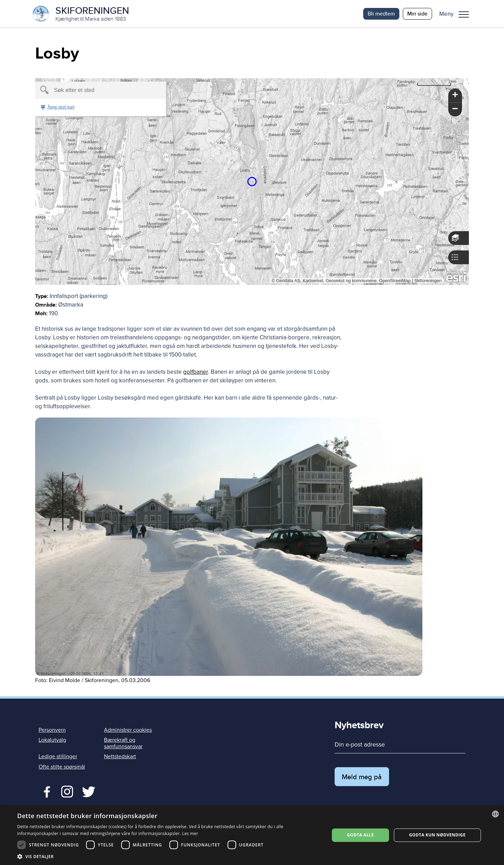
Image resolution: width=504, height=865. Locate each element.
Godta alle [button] (360, 835)
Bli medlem (381, 14)
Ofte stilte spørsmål (62, 767)
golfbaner (196, 372)
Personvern (52, 730)
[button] (457, 14)
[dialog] (252, 835)
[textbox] (89, 90)
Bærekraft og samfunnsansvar (123, 743)
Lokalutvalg (52, 740)
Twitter (67, 791)
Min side (417, 14)
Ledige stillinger (58, 756)
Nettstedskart (120, 756)
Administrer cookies (128, 730)
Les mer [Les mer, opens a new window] (190, 833)
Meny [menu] (464, 14)
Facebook (45, 791)
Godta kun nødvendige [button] (437, 835)
